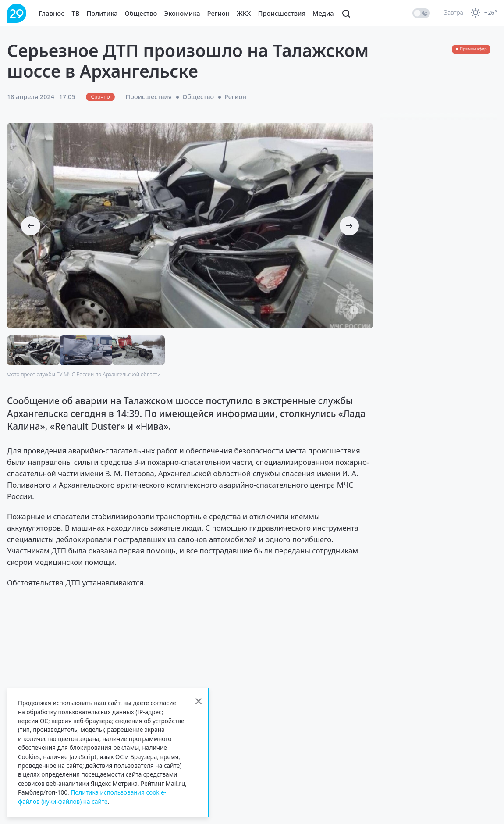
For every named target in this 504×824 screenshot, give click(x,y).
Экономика (182, 13)
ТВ (76, 13)
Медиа (323, 13)
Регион (218, 13)
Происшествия (282, 13)
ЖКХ (244, 13)
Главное (52, 13)
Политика (102, 13)
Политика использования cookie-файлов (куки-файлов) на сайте (92, 797)
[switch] (421, 13)
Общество (141, 13)
